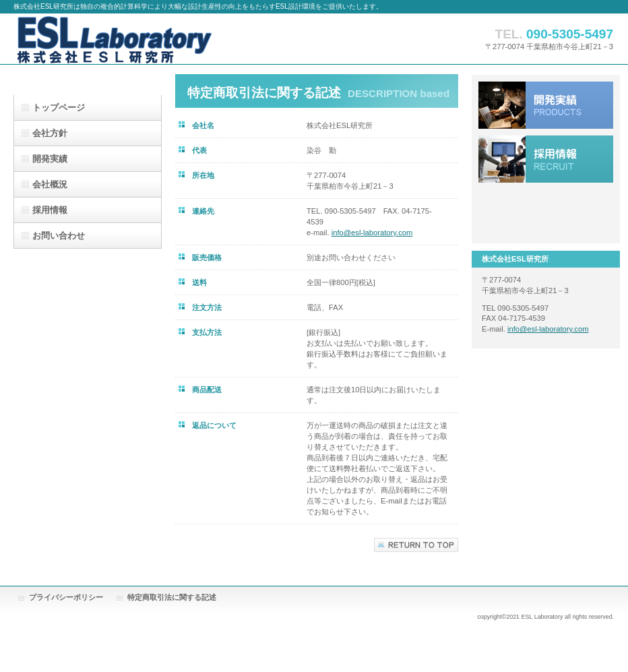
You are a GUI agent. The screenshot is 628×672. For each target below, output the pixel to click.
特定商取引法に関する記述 (172, 597)
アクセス (546, 213)
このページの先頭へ (416, 545)
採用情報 (546, 159)
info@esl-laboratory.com (372, 233)
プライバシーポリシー (66, 597)
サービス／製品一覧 (546, 105)
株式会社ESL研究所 (148, 39)
